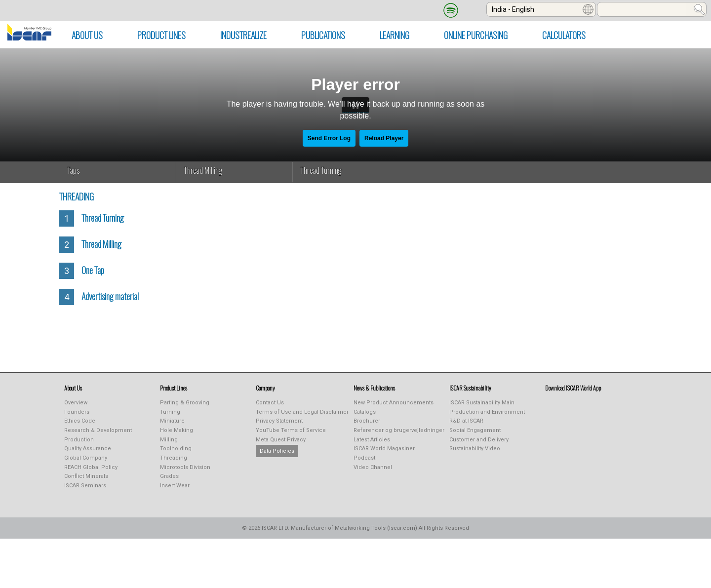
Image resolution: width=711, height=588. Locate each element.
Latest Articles (372, 440)
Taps (73, 170)
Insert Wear (175, 486)
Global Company (86, 458)
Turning (170, 412)
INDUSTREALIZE (243, 35)
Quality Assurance (88, 449)
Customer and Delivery (479, 440)
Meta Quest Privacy (281, 440)
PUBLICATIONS (323, 35)
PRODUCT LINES (161, 35)
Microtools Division (185, 467)
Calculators (564, 35)
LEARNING (395, 35)
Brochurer (367, 421)
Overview (76, 403)
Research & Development (98, 430)
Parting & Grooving (185, 403)
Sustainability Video (475, 449)
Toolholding (176, 449)
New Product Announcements (394, 403)
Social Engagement (475, 430)
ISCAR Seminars (85, 486)
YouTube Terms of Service (291, 430)
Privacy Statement (279, 421)
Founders (77, 412)
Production (79, 440)
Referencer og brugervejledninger (399, 430)
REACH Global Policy (91, 467)
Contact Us (270, 403)
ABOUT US (87, 35)
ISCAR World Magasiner (384, 449)
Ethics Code (80, 421)
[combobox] (541, 9)
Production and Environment (487, 412)
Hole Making (177, 430)
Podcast (364, 458)
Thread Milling (203, 170)
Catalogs (365, 412)
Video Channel (373, 467)
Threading (174, 458)
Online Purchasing (476, 35)
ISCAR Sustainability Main (482, 403)
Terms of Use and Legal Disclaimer (302, 412)
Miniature (172, 421)
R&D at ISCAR (466, 421)
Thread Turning (321, 170)
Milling (169, 440)
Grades (169, 476)
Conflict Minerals (86, 476)
